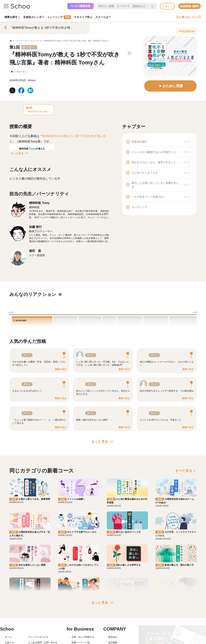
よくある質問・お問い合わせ (43, 607)
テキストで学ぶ (83, 17)
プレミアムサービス (38, 602)
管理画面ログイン (81, 618)
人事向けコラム (79, 613)
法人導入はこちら (188, 17)
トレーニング (59, 17)
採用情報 (113, 613)
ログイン (167, 6)
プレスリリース (116, 618)
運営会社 (113, 602)
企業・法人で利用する (83, 602)
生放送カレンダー (34, 17)
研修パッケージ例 (81, 607)
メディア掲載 (115, 623)
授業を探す (12, 17)
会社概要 (113, 607)
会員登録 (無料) (190, 6)
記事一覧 (9, 629)
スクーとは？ (103, 17)
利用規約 (33, 613)
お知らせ (9, 607)
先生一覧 (9, 623)
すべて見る (186, 471)
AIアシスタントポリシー (40, 629)
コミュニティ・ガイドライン (43, 618)
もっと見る (20, 153)
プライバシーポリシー (39, 623)
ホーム (8, 602)
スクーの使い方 (13, 618)
